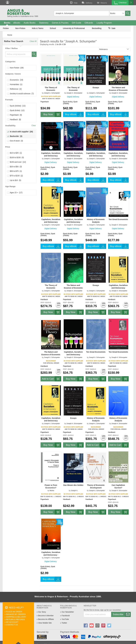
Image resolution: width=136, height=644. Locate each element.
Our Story (42, 612)
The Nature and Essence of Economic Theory (118, 90)
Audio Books (30, 23)
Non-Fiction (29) (15, 68)
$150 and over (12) (17, 162)
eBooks (17, 23)
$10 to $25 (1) (15, 153)
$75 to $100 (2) (15, 176)
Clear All (33, 41)
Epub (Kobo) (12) (16, 110)
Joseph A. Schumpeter (52, 93)
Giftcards (89, 23)
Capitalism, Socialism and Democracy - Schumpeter (51, 555)
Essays (96, 88)
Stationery (44, 23)
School (53, 28)
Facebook (66, 616)
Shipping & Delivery (16, 617)
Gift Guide (76, 23)
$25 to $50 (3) (15, 167)
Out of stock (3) (15, 141)
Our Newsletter (68, 612)
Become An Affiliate (46, 619)
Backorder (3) (15, 136)
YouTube (65, 619)
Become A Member (46, 616)
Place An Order (14, 612)
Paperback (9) (15, 115)
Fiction (6, 28)
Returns (102, 3)
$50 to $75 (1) (15, 171)
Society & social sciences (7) (21, 94)
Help (73, 3)
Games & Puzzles (60, 23)
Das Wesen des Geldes (73, 485)
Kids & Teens (38, 28)
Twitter (64, 623)
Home (10, 35)
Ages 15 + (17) (15, 193)
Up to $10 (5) (14, 180)
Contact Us (12, 625)
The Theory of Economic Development (51, 90)
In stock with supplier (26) (20, 132)
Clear (34, 125)
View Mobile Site (45, 623)
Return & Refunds (15, 619)
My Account (12, 622)
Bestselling (97, 28)
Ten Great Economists (118, 219)
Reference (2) (14, 89)
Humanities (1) (15, 84)
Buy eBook (74, 114)
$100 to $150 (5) (16, 157)
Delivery (87, 3)
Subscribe (122, 614)
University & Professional (74, 28)
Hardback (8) (14, 119)
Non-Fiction (20, 28)
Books (7, 23)
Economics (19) (15, 80)
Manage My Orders (16, 614)
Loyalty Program (104, 23)
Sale (112, 28)
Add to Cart (52, 379)
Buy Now (52, 114)
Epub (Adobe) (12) (16, 106)
